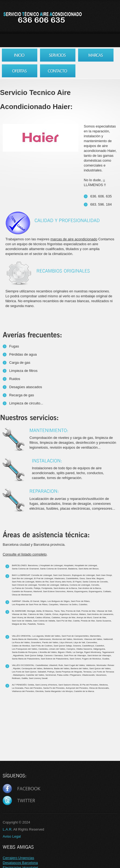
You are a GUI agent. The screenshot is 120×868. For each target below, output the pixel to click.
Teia (63, 611)
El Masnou (48, 611)
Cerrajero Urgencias (18, 858)
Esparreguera (81, 591)
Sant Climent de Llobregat (24, 585)
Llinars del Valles (57, 649)
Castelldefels (72, 578)
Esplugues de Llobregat (83, 575)
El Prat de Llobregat (43, 578)
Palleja (37, 588)
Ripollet (17, 668)
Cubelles (83, 604)
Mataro (83, 614)
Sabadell (42, 672)
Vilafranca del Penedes (23, 691)
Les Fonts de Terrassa (103, 672)
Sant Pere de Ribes (80, 601)
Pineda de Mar (88, 621)
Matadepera (19, 675)
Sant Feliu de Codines (42, 646)
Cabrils (48, 614)
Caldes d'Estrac (43, 618)
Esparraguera (95, 591)
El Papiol (77, 582)
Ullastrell (53, 665)
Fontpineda (47, 588)
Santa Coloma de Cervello (95, 582)
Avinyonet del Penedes (77, 688)
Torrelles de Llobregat (49, 585)
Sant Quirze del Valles (100, 668)
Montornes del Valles (62, 639)
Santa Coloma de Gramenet (54, 569)
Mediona (103, 685)
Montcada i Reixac (105, 665)
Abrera (70, 591)
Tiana (57, 611)
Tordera (41, 624)
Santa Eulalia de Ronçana (24, 652)
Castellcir (100, 646)
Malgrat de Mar (19, 624)
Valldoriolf (108, 639)
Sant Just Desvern (62, 575)
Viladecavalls (89, 675)
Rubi (61, 665)
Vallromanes (45, 639)
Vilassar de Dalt (104, 611)
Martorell (38, 591)
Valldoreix (91, 665)
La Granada (18, 688)
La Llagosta (38, 636)
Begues (100, 578)
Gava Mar (91, 578)
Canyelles (54, 604)
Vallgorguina (99, 649)
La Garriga (78, 652)
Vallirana (64, 585)
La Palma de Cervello (22, 588)
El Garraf (35, 601)
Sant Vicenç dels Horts (61, 582)
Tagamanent (108, 652)
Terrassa (87, 672)
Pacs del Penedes (33, 688)
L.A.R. (8, 829)
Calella (76, 621)
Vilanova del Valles (93, 639)
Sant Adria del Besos (88, 569)
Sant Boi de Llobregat (22, 578)
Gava (82, 578)
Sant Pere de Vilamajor (75, 655)
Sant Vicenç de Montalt (23, 618)
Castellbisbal (41, 665)
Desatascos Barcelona (20, 863)
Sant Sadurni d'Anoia (69, 685)
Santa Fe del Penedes (54, 688)
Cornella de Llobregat (41, 575)
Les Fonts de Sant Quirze (24, 672)
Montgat (31, 611)
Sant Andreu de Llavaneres (100, 614)
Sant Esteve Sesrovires (54, 591)
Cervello (95, 585)
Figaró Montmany (92, 652)
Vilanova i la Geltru (69, 604)
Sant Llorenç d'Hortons (46, 685)
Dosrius (74, 614)
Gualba (106, 659)
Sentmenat (51, 675)
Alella (39, 611)
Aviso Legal (12, 836)
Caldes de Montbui (21, 646)
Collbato (107, 591)
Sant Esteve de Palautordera (55, 659)
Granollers (36, 642)
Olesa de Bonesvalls (99, 688)
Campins (71, 649)
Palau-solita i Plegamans (69, 675)
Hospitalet (69, 565)
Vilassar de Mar (19, 614)
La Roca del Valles (21, 642)
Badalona (73, 569)
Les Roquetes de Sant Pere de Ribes (30, 604)
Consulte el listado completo (25, 554)
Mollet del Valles (53, 636)
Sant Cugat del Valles (74, 665)
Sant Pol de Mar (64, 621)
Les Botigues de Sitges (59, 601)
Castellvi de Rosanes (22, 591)
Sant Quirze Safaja (63, 646)
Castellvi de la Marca (84, 691)
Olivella (26, 601)
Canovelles (92, 642)
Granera (77, 646)
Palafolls (32, 624)
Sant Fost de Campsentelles (75, 636)
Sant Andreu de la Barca (65, 588)
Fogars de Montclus (91, 659)
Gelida (31, 685)
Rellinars (16, 678)
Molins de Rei (42, 582)
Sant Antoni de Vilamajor (99, 655)
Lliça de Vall (79, 642)
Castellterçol (88, 646)
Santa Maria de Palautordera (26, 659)
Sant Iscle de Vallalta (22, 621)
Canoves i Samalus (53, 655)
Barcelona (33, 565)
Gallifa (25, 678)
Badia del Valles (62, 668)
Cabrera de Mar (36, 614)
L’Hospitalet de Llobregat (51, 565)
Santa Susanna (104, 621)
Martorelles (95, 636)
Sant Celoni (75, 659)
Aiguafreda (18, 655)
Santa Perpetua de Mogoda (69, 672)
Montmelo (78, 639)
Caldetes (56, 618)
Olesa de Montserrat (22, 595)
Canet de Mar (99, 618)
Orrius (55, 614)
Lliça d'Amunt (66, 642)
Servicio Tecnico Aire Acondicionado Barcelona (42, 18)
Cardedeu (43, 649)
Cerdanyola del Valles (32, 668)
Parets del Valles (50, 642)
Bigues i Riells (65, 652)
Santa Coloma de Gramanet (25, 569)
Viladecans (60, 578)
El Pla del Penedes (89, 685)
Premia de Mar (88, 611)
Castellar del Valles (35, 675)
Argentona (64, 614)
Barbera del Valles (79, 668)
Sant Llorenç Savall (38, 678)
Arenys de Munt (84, 618)
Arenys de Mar (68, 618)
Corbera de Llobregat (80, 585)
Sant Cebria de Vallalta (44, 621)
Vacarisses (101, 675)
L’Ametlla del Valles (47, 652)
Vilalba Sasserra (84, 649)
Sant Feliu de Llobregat (23, 582)
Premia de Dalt (73, 611)
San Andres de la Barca (89, 588)
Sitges (43, 601)
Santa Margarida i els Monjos (59, 691)
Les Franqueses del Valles (25, 649)
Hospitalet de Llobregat (86, 565)
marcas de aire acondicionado (74, 239)
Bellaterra (48, 668)
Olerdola (39, 691)
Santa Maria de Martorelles (25, 639)
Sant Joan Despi (104, 575)
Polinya (51, 672)
